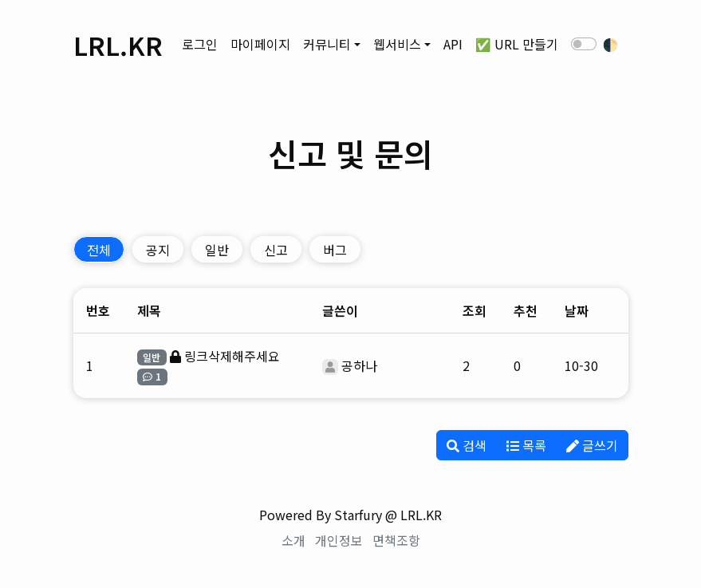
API (453, 44)
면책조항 (396, 540)
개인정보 (339, 540)
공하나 (359, 365)
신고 (276, 250)
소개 (293, 540)
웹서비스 (397, 44)
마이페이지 (260, 44)
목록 (526, 445)
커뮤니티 (327, 44)
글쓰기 (592, 445)
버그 (335, 250)
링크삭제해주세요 (232, 356)
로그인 (200, 44)
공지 (158, 250)
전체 (99, 250)
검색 (467, 445)
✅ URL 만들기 (517, 44)
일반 (217, 250)
